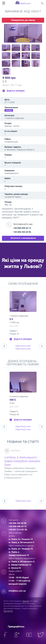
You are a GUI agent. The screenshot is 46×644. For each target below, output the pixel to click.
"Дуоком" (26, 601)
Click (4, 4)
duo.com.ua (8, 611)
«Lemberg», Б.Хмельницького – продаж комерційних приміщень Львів (22, 461)
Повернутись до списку (23, 20)
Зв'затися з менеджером (23, 238)
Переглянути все (23, 346)
